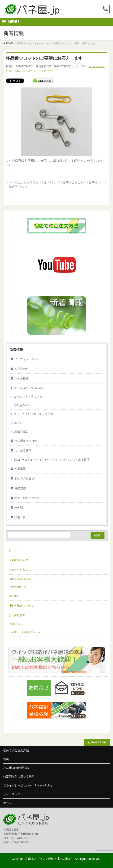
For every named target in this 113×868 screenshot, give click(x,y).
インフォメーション (27, 359)
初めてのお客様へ (26, 478)
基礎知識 (20, 488)
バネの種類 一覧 (18, 587)
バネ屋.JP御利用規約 (17, 768)
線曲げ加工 (21, 432)
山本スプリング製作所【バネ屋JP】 (51, 859)
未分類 (19, 508)
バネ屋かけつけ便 (26, 441)
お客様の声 (22, 369)
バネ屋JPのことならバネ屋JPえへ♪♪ (82, 182)
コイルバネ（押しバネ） (29, 397)
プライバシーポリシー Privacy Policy (28, 785)
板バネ (18, 423)
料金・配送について (27, 498)
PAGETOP (99, 742)
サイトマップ (12, 794)
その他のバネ (22, 405)
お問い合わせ (17, 624)
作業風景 (20, 469)
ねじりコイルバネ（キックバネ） (35, 71)
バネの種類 (22, 379)
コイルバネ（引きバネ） (29, 388)
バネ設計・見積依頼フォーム (25, 632)
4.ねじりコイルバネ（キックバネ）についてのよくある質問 (52, 460)
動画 (6, 759)
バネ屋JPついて (18, 560)
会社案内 (14, 596)
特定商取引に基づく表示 (19, 777)
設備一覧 (20, 517)
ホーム (13, 550)
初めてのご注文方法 (20, 579)
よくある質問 (23, 450)
